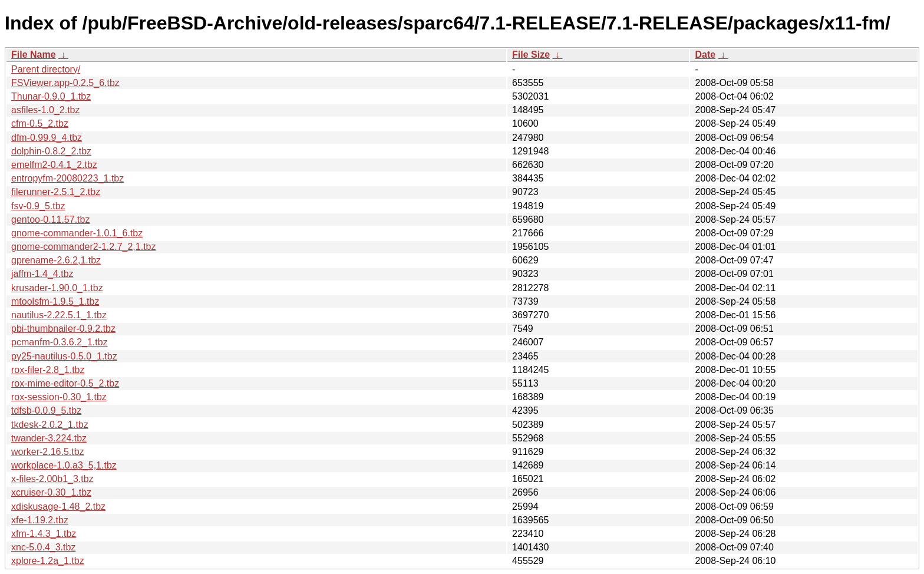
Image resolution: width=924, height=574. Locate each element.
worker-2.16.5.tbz (48, 452)
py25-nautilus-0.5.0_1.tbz (64, 356)
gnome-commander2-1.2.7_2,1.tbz (83, 247)
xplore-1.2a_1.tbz (48, 561)
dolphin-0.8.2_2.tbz (51, 151)
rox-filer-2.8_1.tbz (48, 370)
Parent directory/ (46, 69)
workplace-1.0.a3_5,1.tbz (64, 465)
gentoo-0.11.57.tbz (50, 220)
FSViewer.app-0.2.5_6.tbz (65, 83)
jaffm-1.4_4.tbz (42, 274)
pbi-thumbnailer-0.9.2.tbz (63, 329)
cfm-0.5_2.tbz (40, 123)
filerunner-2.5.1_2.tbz (56, 192)
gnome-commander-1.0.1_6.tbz (77, 233)
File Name (34, 55)
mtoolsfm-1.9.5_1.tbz (55, 301)
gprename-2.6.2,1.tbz (56, 260)
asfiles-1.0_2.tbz (46, 110)
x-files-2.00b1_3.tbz (52, 479)
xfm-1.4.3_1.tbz (44, 534)
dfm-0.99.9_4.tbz (47, 138)
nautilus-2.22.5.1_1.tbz (59, 315)
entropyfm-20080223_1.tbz (67, 178)
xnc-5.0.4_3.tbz (43, 547)
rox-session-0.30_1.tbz (59, 397)
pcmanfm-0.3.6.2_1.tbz (60, 342)
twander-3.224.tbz (49, 438)
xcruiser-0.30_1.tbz (51, 492)
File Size (531, 55)
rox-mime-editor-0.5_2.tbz (65, 383)
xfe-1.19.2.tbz (40, 520)
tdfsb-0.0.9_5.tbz (46, 410)
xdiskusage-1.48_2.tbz (58, 507)
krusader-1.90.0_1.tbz (57, 288)
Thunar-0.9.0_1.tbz (51, 96)
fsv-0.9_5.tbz (38, 206)
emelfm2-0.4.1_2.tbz (54, 165)
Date (705, 55)
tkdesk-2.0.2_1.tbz (50, 425)
